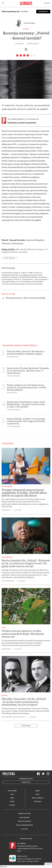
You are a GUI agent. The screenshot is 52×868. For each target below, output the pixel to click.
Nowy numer (12, 791)
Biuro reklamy (25, 818)
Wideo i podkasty (38, 798)
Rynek (12, 802)
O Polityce (25, 829)
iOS (18, 843)
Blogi (38, 794)
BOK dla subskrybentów (25, 825)
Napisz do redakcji (25, 821)
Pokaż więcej (26, 726)
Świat (12, 798)
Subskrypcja (26, 782)
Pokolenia (38, 802)
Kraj (12, 794)
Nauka (38, 791)
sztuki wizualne (9, 258)
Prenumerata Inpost (26, 779)
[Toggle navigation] (3, 4)
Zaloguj (47, 3)
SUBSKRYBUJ (43, 12)
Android (23, 843)
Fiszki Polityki (22, 856)
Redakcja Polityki (25, 814)
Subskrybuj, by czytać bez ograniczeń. (22, 123)
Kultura (12, 805)
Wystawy (26, 29)
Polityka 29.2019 (8, 249)
